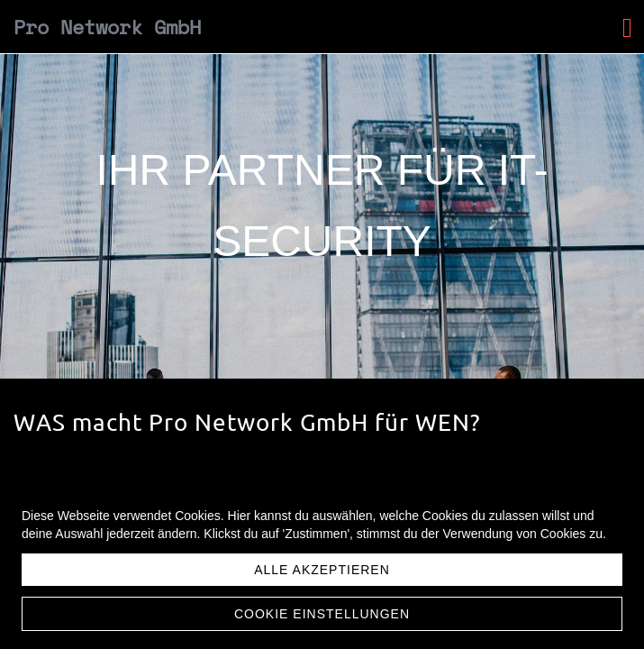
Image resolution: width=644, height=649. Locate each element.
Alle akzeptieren (322, 570)
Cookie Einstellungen (322, 614)
